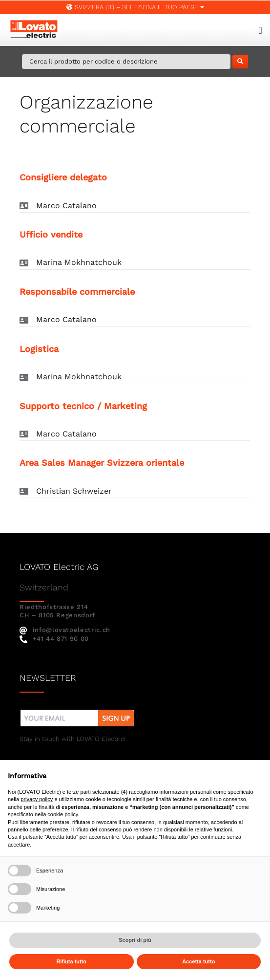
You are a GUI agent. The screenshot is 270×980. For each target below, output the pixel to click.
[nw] (77, 711)
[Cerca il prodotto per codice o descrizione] (126, 62)
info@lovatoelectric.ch (65, 630)
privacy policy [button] (37, 799)
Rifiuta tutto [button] (71, 961)
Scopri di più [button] (135, 940)
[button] (135, 206)
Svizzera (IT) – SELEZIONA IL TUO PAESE (135, 7)
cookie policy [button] (62, 814)
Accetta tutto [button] (198, 961)
